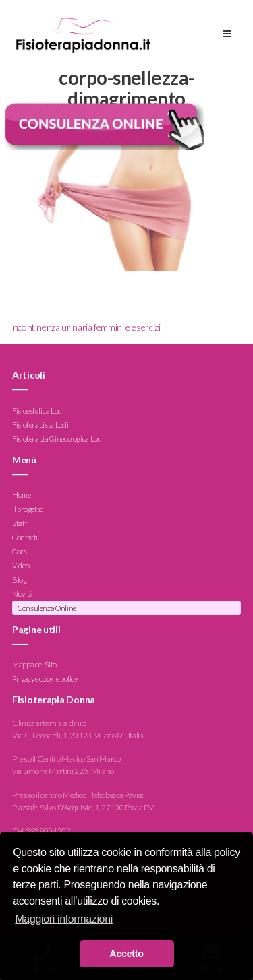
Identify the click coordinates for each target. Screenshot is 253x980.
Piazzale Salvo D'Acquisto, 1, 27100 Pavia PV (83, 807)
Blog (20, 580)
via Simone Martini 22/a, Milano (63, 771)
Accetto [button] (126, 954)
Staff (20, 524)
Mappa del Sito (34, 664)
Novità (23, 594)
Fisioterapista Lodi (40, 425)
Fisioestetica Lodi (38, 411)
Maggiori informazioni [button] (64, 919)
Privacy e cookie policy (45, 679)
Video (21, 566)
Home (22, 495)
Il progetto (28, 510)
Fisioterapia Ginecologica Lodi (58, 439)
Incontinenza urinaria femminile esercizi (85, 327)
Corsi (20, 552)
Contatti (25, 538)
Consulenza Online (47, 609)
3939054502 (48, 831)
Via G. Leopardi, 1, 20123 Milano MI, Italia (78, 735)
